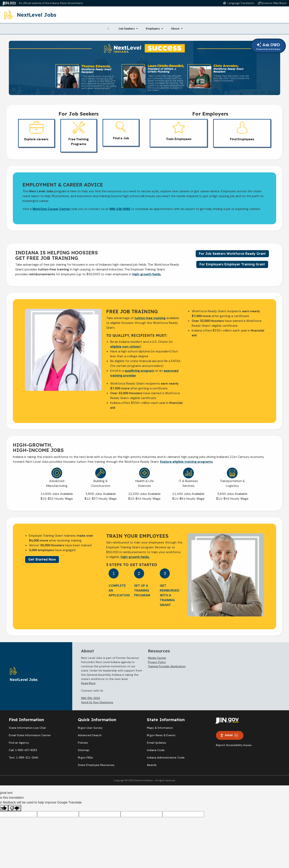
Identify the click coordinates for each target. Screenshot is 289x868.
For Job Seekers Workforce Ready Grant (232, 254)
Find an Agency (19, 743)
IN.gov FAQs (85, 757)
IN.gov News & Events (161, 735)
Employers (153, 29)
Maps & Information (160, 728)
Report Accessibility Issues (234, 745)
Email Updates (157, 743)
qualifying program (139, 371)
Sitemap (84, 750)
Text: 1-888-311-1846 (23, 757)
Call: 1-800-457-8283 (23, 750)
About (175, 29)
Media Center (157, 658)
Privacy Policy (157, 662)
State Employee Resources (96, 765)
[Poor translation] (15, 808)
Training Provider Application (167, 666)
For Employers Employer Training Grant (232, 264)
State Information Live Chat (27, 728)
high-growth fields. (147, 274)
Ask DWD (268, 46)
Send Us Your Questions (97, 702)
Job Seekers (126, 29)
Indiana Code (156, 750)
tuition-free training (150, 318)
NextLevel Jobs (37, 15)
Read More (88, 683)
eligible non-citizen (125, 346)
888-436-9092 (120, 209)
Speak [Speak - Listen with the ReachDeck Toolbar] (229, 735)
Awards (152, 765)
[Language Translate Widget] (239, 3)
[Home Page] (108, 29)
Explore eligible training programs (186, 462)
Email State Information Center (30, 735)
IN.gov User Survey (90, 728)
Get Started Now (42, 559)
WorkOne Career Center (52, 209)
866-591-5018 (91, 698)
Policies (83, 743)
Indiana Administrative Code (166, 757)
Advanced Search (90, 735)
